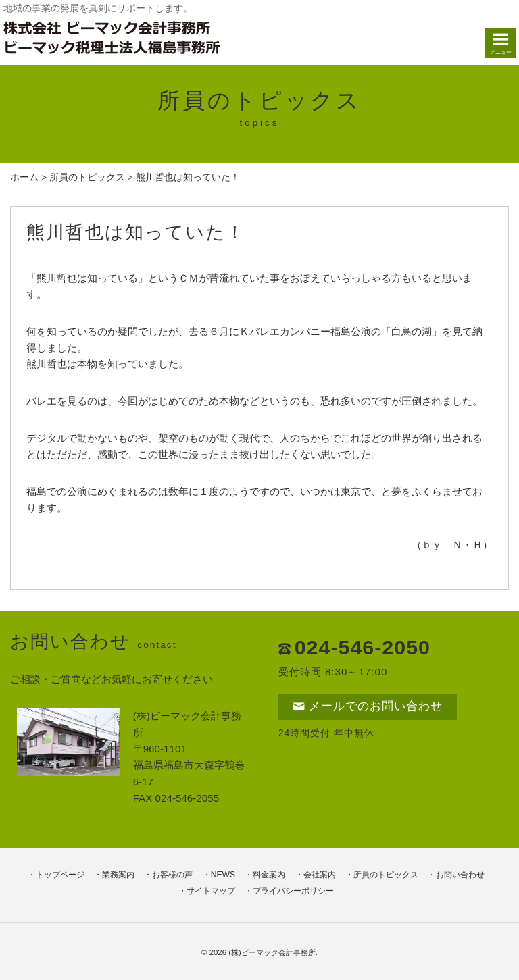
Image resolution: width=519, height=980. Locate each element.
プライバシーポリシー (293, 891)
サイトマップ (211, 891)
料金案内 (269, 875)
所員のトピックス (87, 177)
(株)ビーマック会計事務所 (272, 952)
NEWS (223, 875)
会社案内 (320, 875)
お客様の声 (172, 875)
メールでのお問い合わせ (368, 706)
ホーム (24, 177)
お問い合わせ (460, 875)
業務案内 (118, 875)
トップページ (60, 875)
